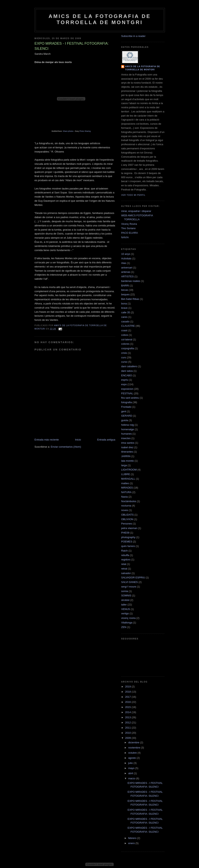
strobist (125, 600)
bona (124, 304)
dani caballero (129, 366)
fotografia (126, 402)
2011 (128, 728)
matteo (125, 483)
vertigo (125, 613)
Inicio (78, 440)
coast (124, 330)
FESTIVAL (127, 393)
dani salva (127, 371)
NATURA (126, 492)
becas (125, 290)
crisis (124, 353)
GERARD (127, 416)
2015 (128, 707)
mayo (132, 768)
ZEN (124, 627)
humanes (126, 434)
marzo (132, 778)
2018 (128, 692)
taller (124, 605)
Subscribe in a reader (133, 36)
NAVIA (125, 237)
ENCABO (127, 375)
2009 (128, 738)
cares (124, 317)
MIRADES (127, 488)
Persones (127, 524)
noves (125, 510)
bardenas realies (131, 281)
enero (132, 843)
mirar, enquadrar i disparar (136, 211)
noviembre (135, 748)
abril (131, 773)
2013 (128, 717)
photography (128, 537)
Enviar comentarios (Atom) (66, 447)
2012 (128, 723)
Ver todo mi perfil (133, 195)
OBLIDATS (127, 515)
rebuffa (125, 555)
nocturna (126, 506)
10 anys (126, 254)
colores (125, 344)
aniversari (127, 268)
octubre (133, 753)
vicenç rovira (128, 618)
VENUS (126, 609)
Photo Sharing (85, 131)
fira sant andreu (130, 398)
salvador (126, 573)
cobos (125, 335)
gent (124, 411)
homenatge (128, 429)
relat (124, 564)
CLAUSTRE (128, 326)
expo (124, 384)
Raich (124, 551)
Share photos (68, 131)
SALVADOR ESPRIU (133, 578)
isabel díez (127, 447)
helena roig (127, 425)
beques (125, 294)
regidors (126, 560)
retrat (124, 569)
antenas (126, 272)
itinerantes (127, 452)
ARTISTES (127, 276)
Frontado (126, 407)
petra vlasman (129, 528)
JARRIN (126, 456)
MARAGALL (128, 479)
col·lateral (127, 339)
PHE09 (125, 533)
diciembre (134, 742)
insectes (126, 438)
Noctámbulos (129, 501)
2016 (128, 702)
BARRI (125, 286)
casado (125, 321)
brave (124, 308)
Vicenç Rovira (129, 224)
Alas (124, 263)
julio (131, 763)
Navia (124, 497)
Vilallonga (127, 623)
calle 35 (126, 312)
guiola (125, 420)
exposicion (127, 389)
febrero (133, 838)
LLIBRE (126, 474)
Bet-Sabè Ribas (130, 299)
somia (125, 591)
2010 (128, 733)
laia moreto (127, 461)
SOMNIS (126, 595)
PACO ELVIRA (130, 233)
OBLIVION (127, 519)
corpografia (128, 348)
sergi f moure (129, 587)
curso (124, 362)
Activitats (126, 258)
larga (124, 465)
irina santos (128, 443)
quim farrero (128, 546)
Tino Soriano (128, 228)
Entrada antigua (106, 440)
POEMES (127, 542)
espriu (125, 380)
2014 (128, 712)
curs (124, 357)
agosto (133, 758)
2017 (128, 697)
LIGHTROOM (129, 470)
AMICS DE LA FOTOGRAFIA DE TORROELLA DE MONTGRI (100, 19)
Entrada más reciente (47, 440)
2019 (128, 687)
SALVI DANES (129, 582)
